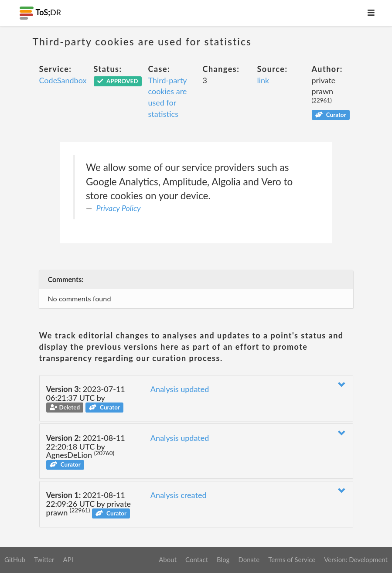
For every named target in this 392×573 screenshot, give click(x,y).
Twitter (44, 559)
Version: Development (356, 559)
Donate (249, 559)
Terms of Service (292, 559)
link (263, 80)
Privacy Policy (119, 208)
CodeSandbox (63, 80)
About (168, 559)
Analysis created (179, 495)
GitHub (15, 559)
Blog (223, 559)
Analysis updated (180, 389)
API (68, 559)
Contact (197, 559)
